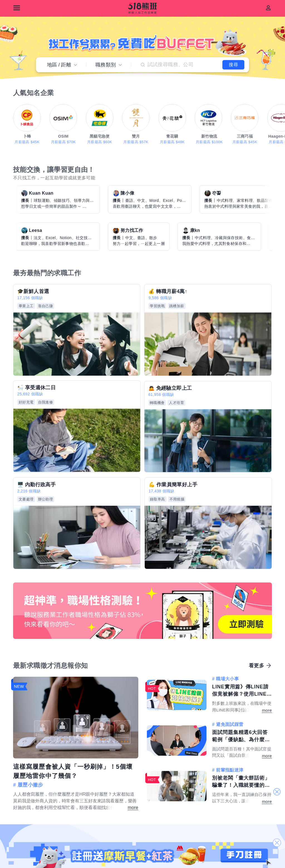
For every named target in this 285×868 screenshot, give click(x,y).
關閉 (277, 792)
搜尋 (227, 63)
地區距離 (62, 63)
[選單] (17, 8)
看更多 (256, 524)
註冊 (143, 754)
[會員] (268, 8)
